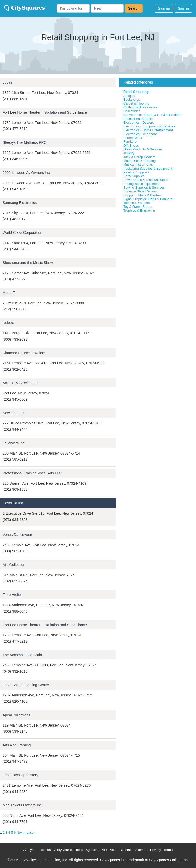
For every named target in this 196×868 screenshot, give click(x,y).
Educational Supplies (139, 119)
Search (134, 8)
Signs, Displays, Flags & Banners (148, 199)
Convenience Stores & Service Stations (152, 115)
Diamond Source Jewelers (24, 353)
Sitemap (141, 850)
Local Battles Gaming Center (26, 685)
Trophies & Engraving (139, 210)
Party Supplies (134, 176)
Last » (31, 832)
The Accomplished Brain (22, 655)
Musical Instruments (138, 165)
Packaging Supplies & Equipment (148, 168)
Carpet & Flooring (136, 103)
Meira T (9, 293)
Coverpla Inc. (13, 503)
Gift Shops (131, 145)
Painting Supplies (136, 172)
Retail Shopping (136, 92)
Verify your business (68, 850)
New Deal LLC (14, 413)
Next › (21, 832)
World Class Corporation (22, 232)
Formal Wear (133, 138)
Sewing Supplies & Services (144, 187)
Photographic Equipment (141, 184)
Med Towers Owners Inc (22, 805)
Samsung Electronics (20, 203)
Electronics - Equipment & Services (149, 126)
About (114, 850)
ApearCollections (16, 715)
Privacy (156, 850)
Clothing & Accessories (140, 107)
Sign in (183, 8)
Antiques (130, 96)
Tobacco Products (136, 203)
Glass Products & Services (143, 149)
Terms (168, 850)
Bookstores (132, 100)
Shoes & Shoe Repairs (140, 191)
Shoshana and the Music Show (28, 263)
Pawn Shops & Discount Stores (146, 180)
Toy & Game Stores (138, 207)
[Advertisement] (158, 251)
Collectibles (132, 111)
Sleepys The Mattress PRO (25, 142)
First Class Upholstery (20, 775)
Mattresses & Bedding (139, 161)
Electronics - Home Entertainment (148, 130)
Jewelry (129, 153)
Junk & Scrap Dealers (139, 157)
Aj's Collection (14, 565)
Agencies (92, 850)
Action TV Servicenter (20, 383)
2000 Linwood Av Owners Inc (26, 173)
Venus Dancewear (17, 535)
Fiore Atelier (12, 595)
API (105, 850)
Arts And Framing (17, 745)
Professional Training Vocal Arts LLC (32, 473)
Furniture (130, 142)
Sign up (164, 8)
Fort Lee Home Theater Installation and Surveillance (45, 112)
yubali (7, 82)
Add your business (37, 850)
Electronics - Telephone (140, 134)
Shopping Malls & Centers (142, 195)
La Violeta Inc (14, 443)
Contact (127, 850)
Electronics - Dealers (139, 122)
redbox (8, 323)
